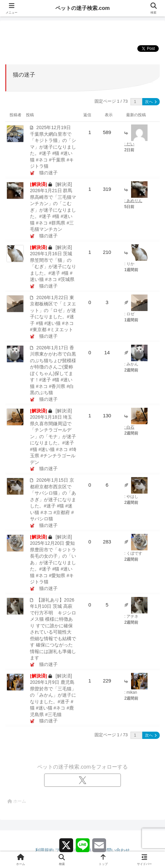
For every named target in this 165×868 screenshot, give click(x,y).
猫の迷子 (48, 173)
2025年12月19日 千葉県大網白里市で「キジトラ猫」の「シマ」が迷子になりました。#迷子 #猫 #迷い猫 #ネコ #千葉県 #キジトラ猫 (53, 147)
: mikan (131, 692)
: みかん (131, 364)
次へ (151, 102)
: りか (129, 264)
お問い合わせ (116, 850)
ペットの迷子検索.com (82, 8)
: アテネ (131, 616)
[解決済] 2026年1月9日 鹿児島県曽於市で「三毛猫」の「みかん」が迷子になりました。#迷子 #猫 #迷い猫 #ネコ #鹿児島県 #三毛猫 (53, 695)
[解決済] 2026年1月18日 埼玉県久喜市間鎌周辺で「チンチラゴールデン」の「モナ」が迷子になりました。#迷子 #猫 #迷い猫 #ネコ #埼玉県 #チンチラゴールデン (53, 436)
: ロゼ (129, 314)
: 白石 (129, 427)
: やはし (131, 497)
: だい (129, 144)
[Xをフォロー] (82, 780)
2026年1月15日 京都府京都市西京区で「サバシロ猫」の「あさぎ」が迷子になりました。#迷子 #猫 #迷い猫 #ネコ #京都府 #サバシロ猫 (53, 499)
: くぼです (133, 553)
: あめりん (133, 201)
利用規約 (44, 850)
